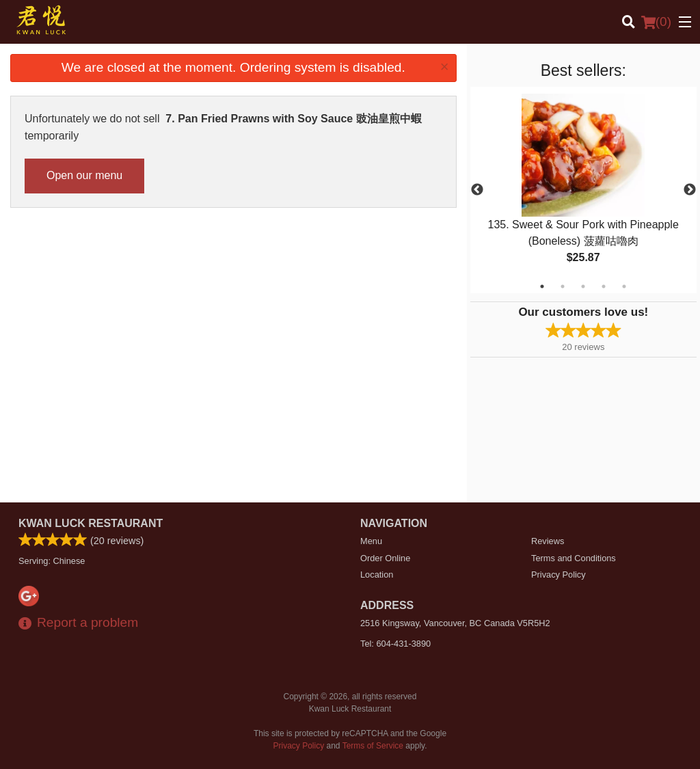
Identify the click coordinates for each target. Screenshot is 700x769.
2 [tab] (563, 286)
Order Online (385, 558)
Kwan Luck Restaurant (91, 523)
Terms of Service (373, 746)
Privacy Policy (558, 575)
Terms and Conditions (574, 558)
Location (377, 575)
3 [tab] (583, 286)
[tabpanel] (583, 190)
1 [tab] (542, 286)
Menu (371, 541)
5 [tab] (624, 286)
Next (690, 190)
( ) (656, 22)
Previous (477, 190)
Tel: (395, 644)
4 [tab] (604, 286)
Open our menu (84, 175)
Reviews (548, 541)
